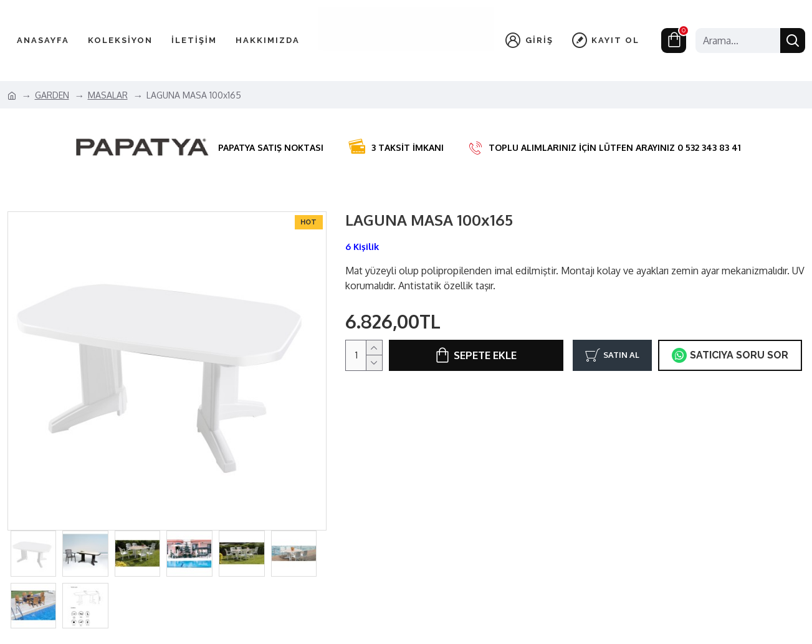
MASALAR (108, 95)
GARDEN (52, 95)
